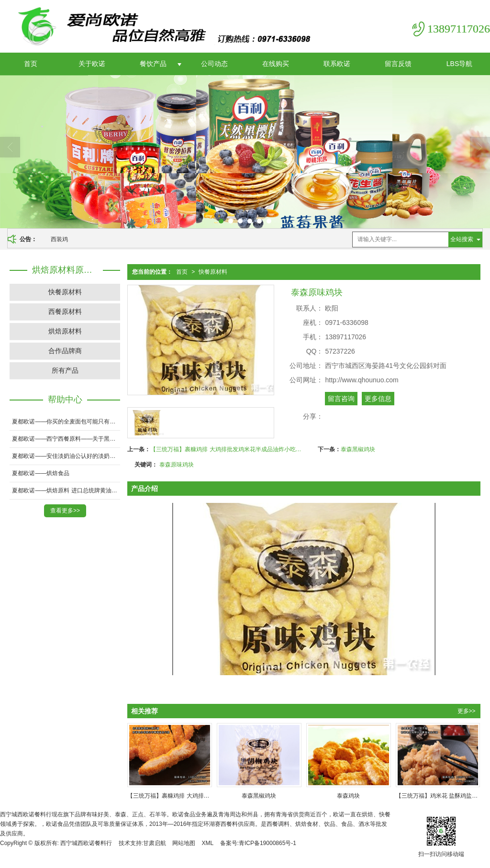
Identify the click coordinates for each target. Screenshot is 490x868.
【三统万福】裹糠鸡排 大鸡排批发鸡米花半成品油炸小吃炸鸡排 (227, 449)
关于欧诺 (92, 64)
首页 (31, 64)
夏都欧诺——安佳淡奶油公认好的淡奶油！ (66, 456)
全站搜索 (462, 239)
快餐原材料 (213, 272)
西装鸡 (59, 239)
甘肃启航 (155, 843)
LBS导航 (459, 64)
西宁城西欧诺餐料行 (86, 843)
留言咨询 (341, 399)
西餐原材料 (65, 312)
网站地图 (184, 843)
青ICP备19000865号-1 (267, 843)
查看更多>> (65, 511)
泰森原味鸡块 (177, 465)
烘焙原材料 (65, 331)
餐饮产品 (153, 64)
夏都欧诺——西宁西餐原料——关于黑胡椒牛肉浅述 (66, 439)
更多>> (467, 711)
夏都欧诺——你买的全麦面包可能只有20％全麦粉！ (66, 422)
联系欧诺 (337, 64)
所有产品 (65, 370)
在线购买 (276, 64)
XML (208, 843)
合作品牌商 (65, 351)
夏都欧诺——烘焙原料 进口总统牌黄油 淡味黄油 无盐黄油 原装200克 (66, 490)
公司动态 (214, 64)
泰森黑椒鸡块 (358, 449)
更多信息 (378, 399)
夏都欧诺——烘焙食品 (41, 473)
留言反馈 (398, 64)
